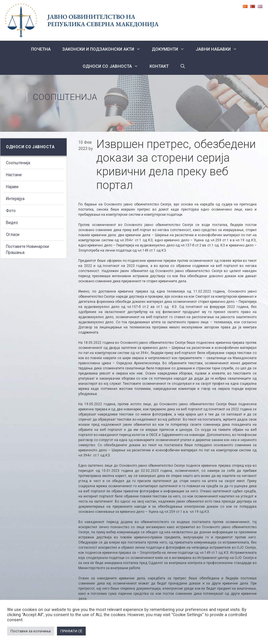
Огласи (13, 234)
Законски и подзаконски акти (104, 49)
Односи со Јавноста (113, 66)
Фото (11, 211)
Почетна (41, 49)
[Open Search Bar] (183, 66)
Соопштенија (65, 97)
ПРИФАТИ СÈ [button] (71, 631)
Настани (14, 175)
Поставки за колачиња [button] (31, 631)
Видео (12, 223)
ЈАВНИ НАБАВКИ (219, 49)
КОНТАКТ (159, 66)
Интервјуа (15, 199)
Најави (12, 187)
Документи (171, 49)
